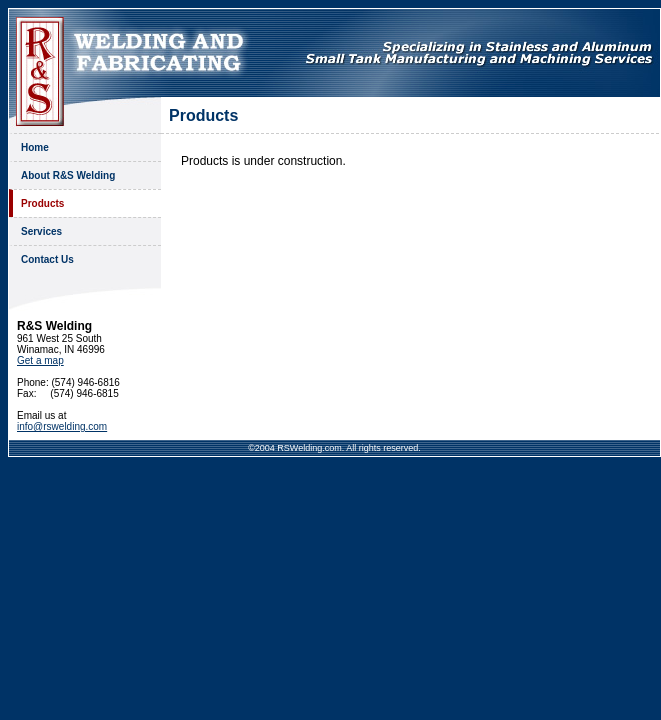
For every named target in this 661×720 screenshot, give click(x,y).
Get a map (40, 360)
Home (35, 147)
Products (42, 203)
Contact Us (47, 259)
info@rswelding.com (62, 426)
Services (41, 231)
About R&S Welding (68, 175)
